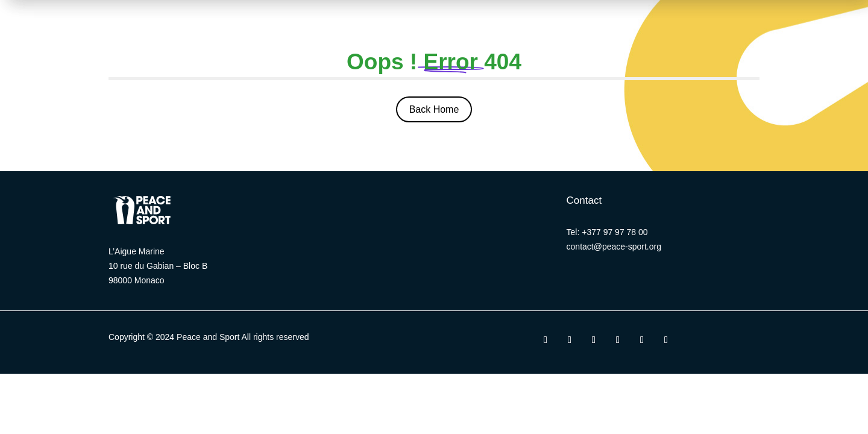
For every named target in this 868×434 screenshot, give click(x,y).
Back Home (434, 109)
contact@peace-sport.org (614, 247)
